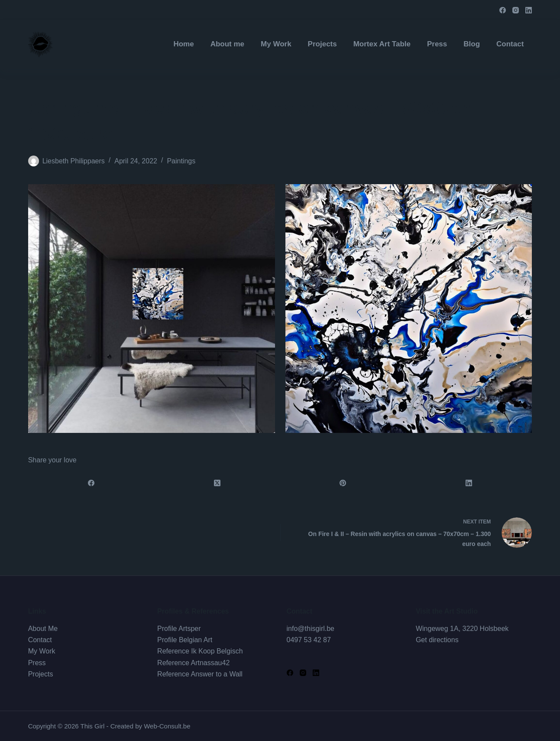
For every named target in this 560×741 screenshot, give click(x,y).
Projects (41, 674)
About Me (43, 629)
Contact (40, 640)
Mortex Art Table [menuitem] (382, 44)
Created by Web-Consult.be (151, 726)
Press (37, 663)
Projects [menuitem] (322, 44)
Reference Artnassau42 (193, 663)
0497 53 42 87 (309, 640)
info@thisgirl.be (311, 629)
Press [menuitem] (437, 44)
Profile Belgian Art (185, 640)
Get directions (437, 640)
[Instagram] (516, 10)
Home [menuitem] (183, 44)
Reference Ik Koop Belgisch (200, 651)
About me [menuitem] (227, 44)
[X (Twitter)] (217, 483)
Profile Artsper (179, 629)
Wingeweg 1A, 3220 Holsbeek (462, 629)
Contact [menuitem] (510, 44)
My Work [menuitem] (276, 44)
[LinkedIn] (529, 10)
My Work (42, 651)
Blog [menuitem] (472, 44)
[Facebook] (503, 10)
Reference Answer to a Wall (200, 674)
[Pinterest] (343, 483)
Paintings (181, 161)
